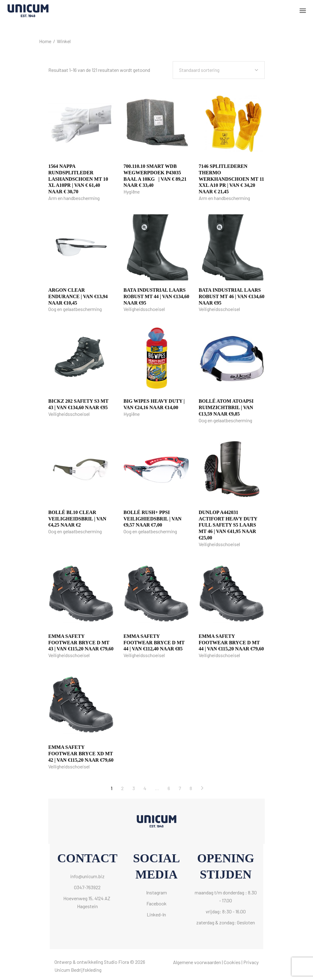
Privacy (251, 962)
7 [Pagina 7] (180, 788)
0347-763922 (87, 887)
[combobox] (219, 70)
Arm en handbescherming (74, 198)
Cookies (232, 962)
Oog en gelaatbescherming (75, 309)
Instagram (156, 892)
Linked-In (156, 914)
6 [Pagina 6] (169, 788)
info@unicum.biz (87, 876)
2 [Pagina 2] (122, 788)
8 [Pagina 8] (191, 788)
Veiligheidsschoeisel (144, 309)
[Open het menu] (303, 11)
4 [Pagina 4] (145, 788)
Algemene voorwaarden (197, 962)
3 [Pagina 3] (134, 788)
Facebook (156, 903)
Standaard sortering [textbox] (199, 70)
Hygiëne (132, 192)
